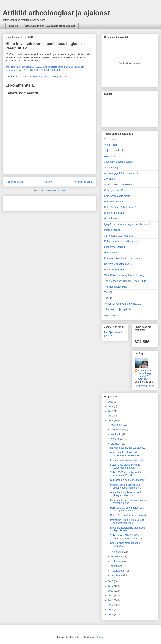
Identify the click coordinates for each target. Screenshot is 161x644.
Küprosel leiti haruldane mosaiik (127, 480)
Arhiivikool (110, 179)
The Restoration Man (116, 287)
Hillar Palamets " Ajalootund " (120, 207)
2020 (111, 402)
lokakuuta (116, 434)
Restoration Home (114, 270)
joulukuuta (117, 425)
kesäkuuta (117, 556)
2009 (111, 610)
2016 (111, 421)
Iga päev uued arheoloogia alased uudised (127, 224)
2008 (111, 614)
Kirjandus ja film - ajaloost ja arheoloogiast (50, 26)
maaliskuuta (118, 571)
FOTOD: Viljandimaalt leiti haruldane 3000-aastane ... (126, 454)
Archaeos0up (111, 167)
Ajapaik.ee (110, 156)
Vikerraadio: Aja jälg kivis (118, 309)
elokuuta (116, 444)
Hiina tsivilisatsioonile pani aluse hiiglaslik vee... (128, 529)
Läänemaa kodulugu (115, 247)
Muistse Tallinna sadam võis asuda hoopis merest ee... (126, 486)
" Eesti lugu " (111, 139)
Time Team (110, 292)
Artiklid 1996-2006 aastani (118, 184)
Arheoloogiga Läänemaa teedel (121, 173)
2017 (111, 416)
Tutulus (108, 298)
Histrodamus (111, 219)
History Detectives (114, 213)
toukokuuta (117, 561)
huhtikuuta (117, 566)
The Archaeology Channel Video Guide (125, 281)
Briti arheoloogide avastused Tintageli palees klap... (126, 494)
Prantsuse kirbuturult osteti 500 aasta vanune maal (127, 521)
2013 (111, 591)
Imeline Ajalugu (112, 230)
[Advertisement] (26, 202)
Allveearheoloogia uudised (118, 162)
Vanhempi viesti (84, 182)
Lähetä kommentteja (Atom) (52, 191)
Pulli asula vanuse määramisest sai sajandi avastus (127, 509)
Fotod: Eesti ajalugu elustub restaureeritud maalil (125, 466)
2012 (111, 595)
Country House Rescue (117, 190)
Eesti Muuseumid (113, 202)
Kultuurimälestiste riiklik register (121, 241)
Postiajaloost (111, 253)
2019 (111, 406)
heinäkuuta (117, 552)
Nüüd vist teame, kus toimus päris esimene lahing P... (128, 502)
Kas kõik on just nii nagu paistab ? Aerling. (37, 77)
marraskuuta (118, 429)
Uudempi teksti (14, 182)
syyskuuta (117, 439)
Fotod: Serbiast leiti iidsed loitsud (128, 515)
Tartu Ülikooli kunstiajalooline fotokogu (125, 275)
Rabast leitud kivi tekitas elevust (127, 448)
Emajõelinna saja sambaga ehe (127, 460)
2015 (111, 581)
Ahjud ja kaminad (113, 151)
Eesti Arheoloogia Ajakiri (117, 196)
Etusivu (14, 26)
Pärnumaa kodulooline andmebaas (123, 258)
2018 (111, 411)
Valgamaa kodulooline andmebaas (123, 304)
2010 (111, 605)
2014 (111, 586)
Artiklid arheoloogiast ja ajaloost (56, 13)
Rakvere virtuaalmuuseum (118, 264)
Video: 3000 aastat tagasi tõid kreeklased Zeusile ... (126, 474)
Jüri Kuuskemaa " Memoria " (119, 236)
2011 (111, 600)
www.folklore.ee (113, 315)
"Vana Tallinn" (112, 145)
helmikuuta (117, 575)
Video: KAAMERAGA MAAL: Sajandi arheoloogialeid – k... (127, 537)
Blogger (100, 637)
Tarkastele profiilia (144, 386)
